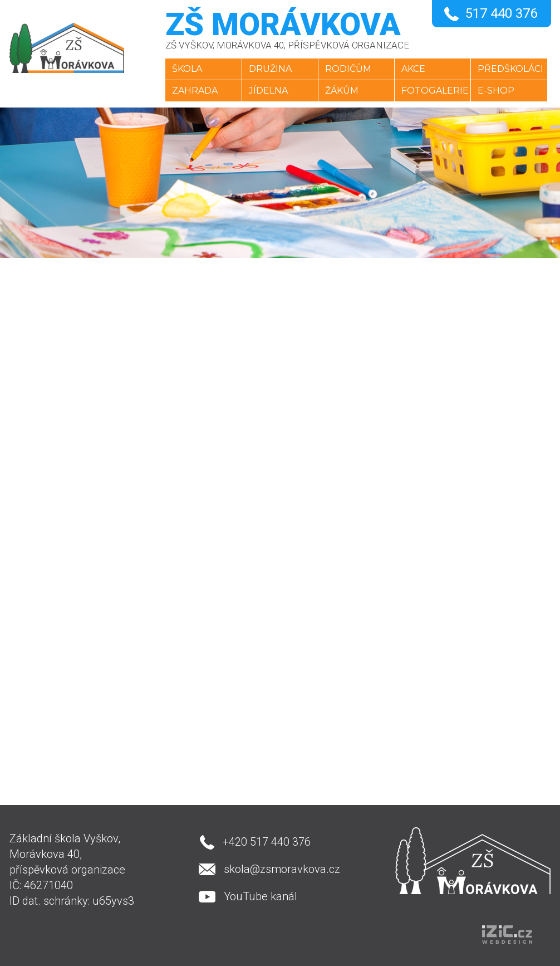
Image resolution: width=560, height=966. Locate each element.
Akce (414, 69)
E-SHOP (498, 91)
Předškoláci (512, 69)
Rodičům (348, 69)
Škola (185, 69)
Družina (269, 69)
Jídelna (267, 91)
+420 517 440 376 (266, 842)
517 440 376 (501, 13)
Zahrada (193, 91)
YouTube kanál (260, 896)
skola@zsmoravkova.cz (281, 869)
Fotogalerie (436, 91)
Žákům (341, 91)
